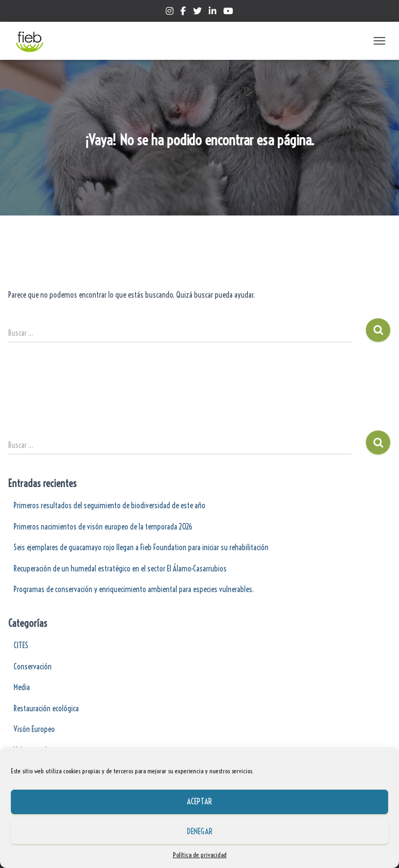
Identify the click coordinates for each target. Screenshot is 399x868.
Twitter (197, 13)
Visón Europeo (34, 729)
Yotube (228, 13)
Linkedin (213, 13)
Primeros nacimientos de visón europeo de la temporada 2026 (103, 527)
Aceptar (199, 801)
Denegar (200, 831)
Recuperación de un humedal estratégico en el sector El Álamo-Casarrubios (120, 569)
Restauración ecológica (46, 709)
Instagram (170, 13)
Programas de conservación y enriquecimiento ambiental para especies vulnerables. (134, 589)
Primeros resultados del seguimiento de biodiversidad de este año (110, 506)
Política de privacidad (200, 855)
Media (22, 687)
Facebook (183, 13)
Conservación (33, 667)
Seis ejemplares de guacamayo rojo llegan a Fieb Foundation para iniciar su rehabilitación (141, 547)
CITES (21, 645)
